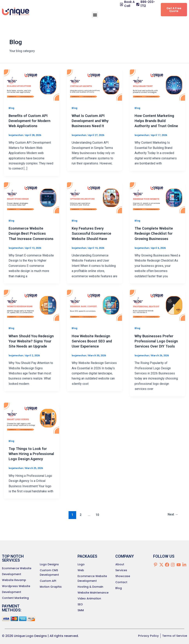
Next (172, 530)
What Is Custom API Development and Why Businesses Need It (92, 121)
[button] (95, 15)
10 (97, 530)
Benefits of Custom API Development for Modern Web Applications (31, 121)
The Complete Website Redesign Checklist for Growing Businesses (155, 233)
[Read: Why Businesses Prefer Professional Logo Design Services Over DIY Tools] (157, 310)
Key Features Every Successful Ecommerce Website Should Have (93, 233)
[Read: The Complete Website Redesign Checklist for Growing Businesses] (157, 197)
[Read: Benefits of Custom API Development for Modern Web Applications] (32, 85)
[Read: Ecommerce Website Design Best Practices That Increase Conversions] (32, 197)
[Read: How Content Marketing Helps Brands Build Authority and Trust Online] (157, 85)
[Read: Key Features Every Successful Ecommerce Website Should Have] (95, 197)
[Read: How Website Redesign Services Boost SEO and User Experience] (95, 310)
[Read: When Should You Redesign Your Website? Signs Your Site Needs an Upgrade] (32, 310)
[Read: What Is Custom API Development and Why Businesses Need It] (95, 85)
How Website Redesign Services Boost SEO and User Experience (93, 346)
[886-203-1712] (138, 4)
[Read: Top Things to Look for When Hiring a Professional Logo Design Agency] (32, 428)
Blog (12, 108)
